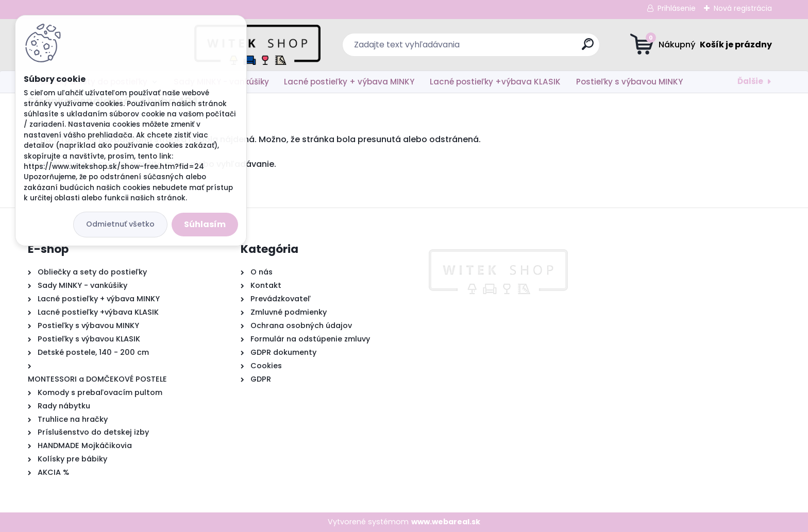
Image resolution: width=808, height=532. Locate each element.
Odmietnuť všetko (120, 224)
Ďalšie (750, 81)
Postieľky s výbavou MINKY (629, 82)
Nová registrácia (743, 8)
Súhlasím (205, 224)
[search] (505, 48)
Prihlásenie (677, 8)
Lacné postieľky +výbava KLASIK (495, 82)
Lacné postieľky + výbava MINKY (349, 82)
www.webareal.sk (446, 522)
